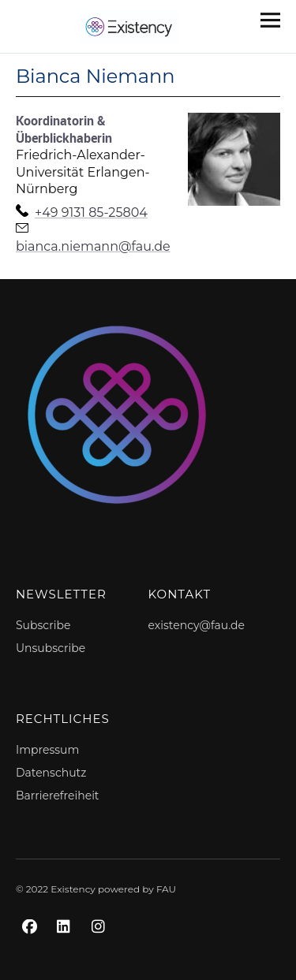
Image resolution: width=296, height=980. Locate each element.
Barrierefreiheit (58, 796)
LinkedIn (66, 944)
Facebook (32, 944)
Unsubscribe (51, 648)
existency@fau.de (197, 625)
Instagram (101, 944)
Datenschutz (51, 773)
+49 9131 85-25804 (91, 212)
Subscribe (43, 625)
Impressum (47, 750)
